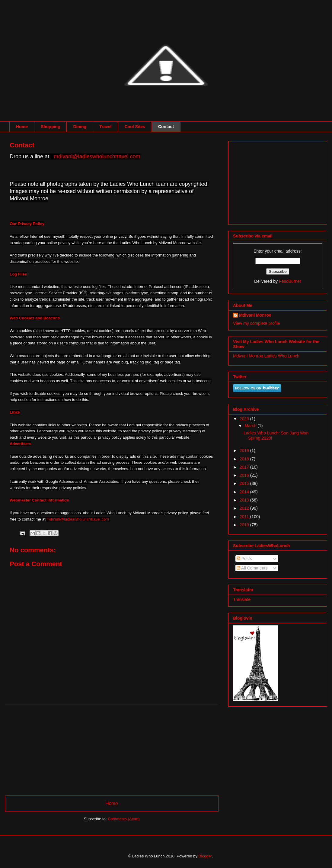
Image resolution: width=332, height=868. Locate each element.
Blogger (205, 856)
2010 (245, 525)
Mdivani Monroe (255, 315)
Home (22, 127)
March (251, 426)
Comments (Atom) (124, 819)
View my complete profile (256, 323)
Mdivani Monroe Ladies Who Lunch (266, 356)
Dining (80, 127)
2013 (245, 500)
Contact (166, 127)
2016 (245, 475)
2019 (245, 450)
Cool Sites (135, 127)
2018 (245, 459)
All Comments (252, 568)
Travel (105, 127)
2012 (245, 508)
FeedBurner (290, 281)
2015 (245, 483)
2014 (245, 492)
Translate (242, 599)
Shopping (51, 127)
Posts (244, 559)
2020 (245, 419)
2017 (245, 467)
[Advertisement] (112, 747)
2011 (245, 517)
